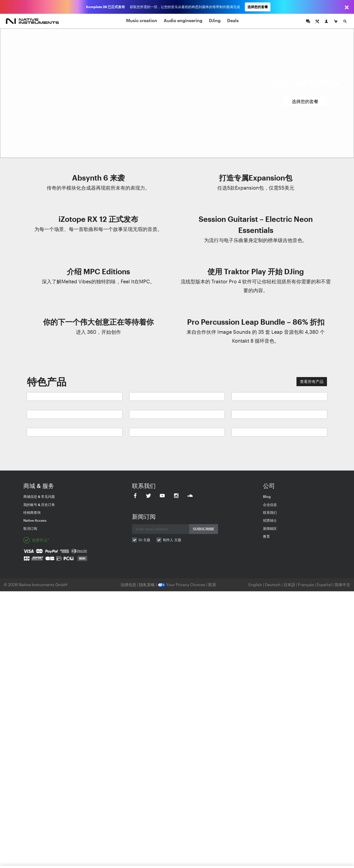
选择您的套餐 (258, 7)
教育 (266, 536)
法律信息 (129, 585)
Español (324, 585)
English (255, 585)
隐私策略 (147, 585)
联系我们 (270, 512)
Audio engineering (183, 20)
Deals (233, 20)
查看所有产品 (312, 381)
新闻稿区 (270, 528)
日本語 (289, 585)
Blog (267, 496)
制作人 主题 (172, 540)
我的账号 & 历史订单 (39, 505)
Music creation (142, 20)
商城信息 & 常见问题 (39, 496)
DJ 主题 (144, 540)
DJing (215, 20)
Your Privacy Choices (182, 585)
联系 (212, 585)
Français (306, 585)
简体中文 (342, 585)
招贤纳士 (270, 520)
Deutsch (273, 585)
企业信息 (270, 505)
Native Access (35, 520)
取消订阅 (30, 528)
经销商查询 (32, 512)
